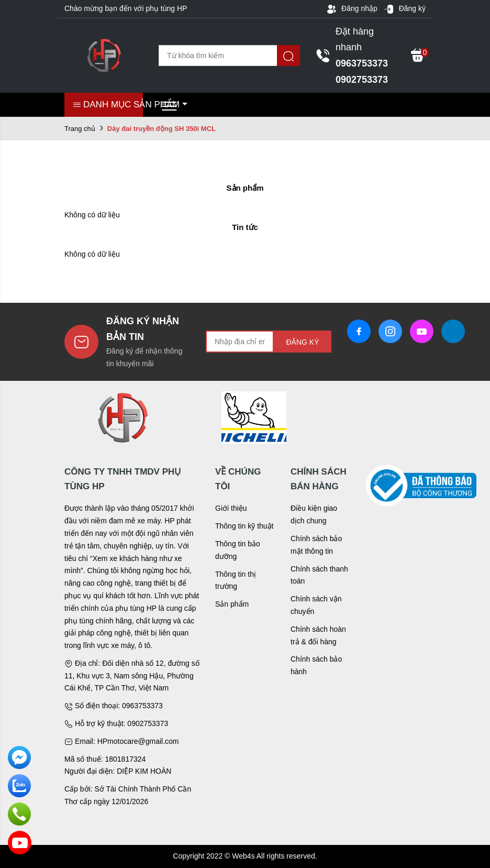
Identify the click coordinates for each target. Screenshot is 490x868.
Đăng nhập (352, 9)
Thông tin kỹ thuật (244, 526)
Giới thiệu (231, 508)
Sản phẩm (232, 604)
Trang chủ (80, 129)
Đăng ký (405, 9)
